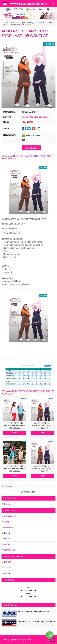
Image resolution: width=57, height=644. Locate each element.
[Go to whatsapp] (50, 635)
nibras (7, 544)
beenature (9, 527)
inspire (7, 539)
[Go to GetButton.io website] (50, 641)
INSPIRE (8, 573)
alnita (12, 23)
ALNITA (8, 568)
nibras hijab (10, 550)
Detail (15, 433)
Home (6, 23)
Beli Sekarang (31, 148)
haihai (7, 533)
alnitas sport (20, 23)
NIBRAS (8, 562)
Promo (7, 504)
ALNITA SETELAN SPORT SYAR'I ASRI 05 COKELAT (25, 33)
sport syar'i (31, 23)
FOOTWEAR (10, 516)
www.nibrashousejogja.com (29, 4)
